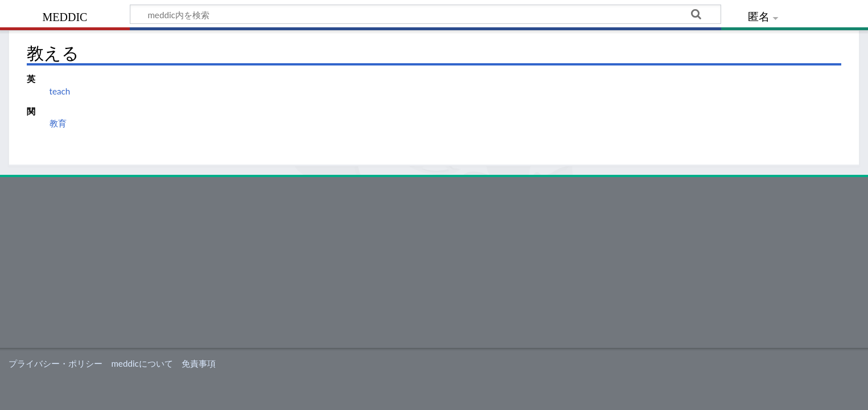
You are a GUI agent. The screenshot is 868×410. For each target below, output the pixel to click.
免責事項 (199, 363)
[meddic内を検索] (425, 14)
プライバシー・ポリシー (55, 363)
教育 (58, 123)
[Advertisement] (434, 263)
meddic (65, 16)
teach (60, 91)
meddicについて (142, 363)
